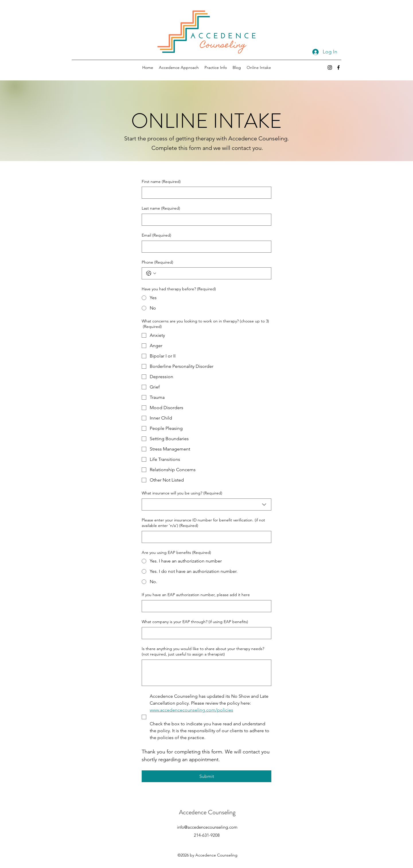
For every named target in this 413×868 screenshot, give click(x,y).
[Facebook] (338, 67)
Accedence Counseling (207, 812)
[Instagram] (330, 67)
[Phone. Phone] (212, 273)
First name (161, 182)
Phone (157, 262)
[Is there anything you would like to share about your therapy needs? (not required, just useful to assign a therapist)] (206, 673)
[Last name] (205, 220)
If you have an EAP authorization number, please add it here (196, 595)
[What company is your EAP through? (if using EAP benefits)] (205, 633)
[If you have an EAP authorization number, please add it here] (205, 606)
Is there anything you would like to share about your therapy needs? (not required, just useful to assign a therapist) (203, 652)
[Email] (205, 247)
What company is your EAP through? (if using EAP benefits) (195, 622)
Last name (161, 208)
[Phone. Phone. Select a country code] (151, 273)
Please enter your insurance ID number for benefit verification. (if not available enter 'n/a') (203, 523)
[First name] (205, 193)
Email (156, 235)
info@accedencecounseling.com (207, 827)
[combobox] (206, 504)
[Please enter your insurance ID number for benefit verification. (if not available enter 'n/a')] (205, 537)
